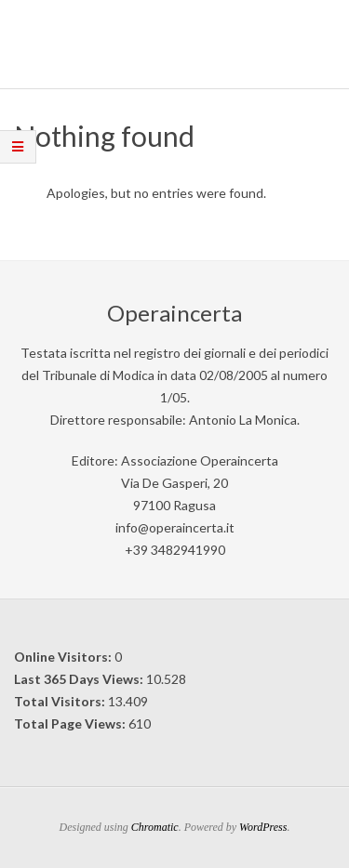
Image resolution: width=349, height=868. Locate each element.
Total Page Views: (71, 723)
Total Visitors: (61, 701)
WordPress (263, 827)
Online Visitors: (64, 657)
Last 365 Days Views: (80, 679)
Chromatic (155, 827)
